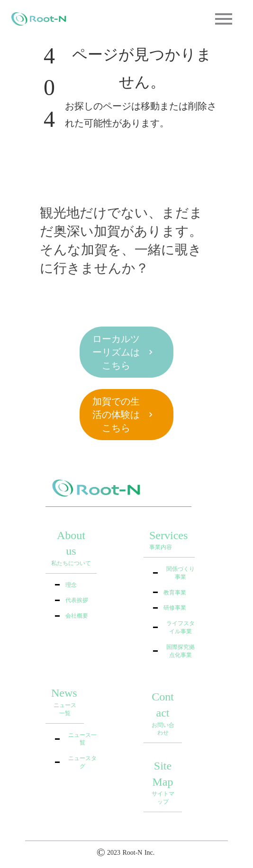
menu (224, 19)
